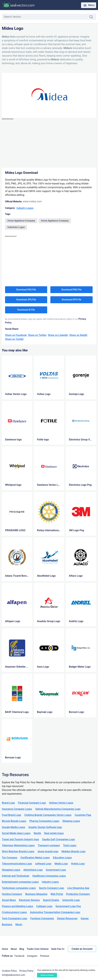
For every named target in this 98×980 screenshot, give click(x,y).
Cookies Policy (9, 971)
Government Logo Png (68, 906)
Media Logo (61, 864)
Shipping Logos (71, 821)
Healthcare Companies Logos (49, 876)
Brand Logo (8, 803)
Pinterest (45, 956)
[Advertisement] (49, 143)
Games (85, 918)
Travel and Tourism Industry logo (20, 839)
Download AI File (26, 310)
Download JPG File (26, 300)
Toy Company (10, 858)
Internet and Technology (16, 876)
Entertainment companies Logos (20, 882)
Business (7, 924)
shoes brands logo (48, 851)
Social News (9, 900)
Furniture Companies (42, 918)
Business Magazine (36, 894)
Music (19, 924)
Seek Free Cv (58, 949)
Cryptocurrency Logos (14, 912)
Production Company (78, 894)
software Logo (43, 864)
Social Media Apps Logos (16, 833)
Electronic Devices (29, 900)
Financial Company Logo (32, 803)
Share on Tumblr (14, 339)
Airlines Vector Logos (61, 803)
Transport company (49, 845)
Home (5, 949)
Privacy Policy (27, 971)
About (14, 949)
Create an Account (82, 949)
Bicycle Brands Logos (14, 821)
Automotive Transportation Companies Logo (55, 912)
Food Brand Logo (12, 815)
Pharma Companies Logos (44, 821)
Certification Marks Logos (35, 858)
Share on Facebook (16, 335)
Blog (22, 949)
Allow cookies (47, 975)
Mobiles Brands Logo (74, 851)
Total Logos (70, 845)
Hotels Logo (78, 864)
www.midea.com (32, 201)
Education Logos (62, 858)
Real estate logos (54, 833)
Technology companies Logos (19, 888)
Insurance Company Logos (17, 809)
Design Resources (67, 918)
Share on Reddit (78, 335)
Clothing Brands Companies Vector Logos (48, 815)
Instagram (32, 956)
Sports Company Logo (52, 888)
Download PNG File (72, 290)
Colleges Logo (44, 906)
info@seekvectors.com (14, 975)
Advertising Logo (33, 870)
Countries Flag (83, 815)
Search (93, 17)
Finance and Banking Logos (17, 906)
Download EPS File (71, 300)
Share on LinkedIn (58, 335)
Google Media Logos (14, 827)
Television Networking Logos (18, 845)
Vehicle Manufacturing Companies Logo (58, 809)
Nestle (37, 833)
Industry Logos (25, 208)
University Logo (71, 900)
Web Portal (57, 894)
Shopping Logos (11, 870)
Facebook (20, 956)
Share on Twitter (37, 335)
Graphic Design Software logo (45, 827)
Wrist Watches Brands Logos (18, 851)
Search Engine (51, 900)
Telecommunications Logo (17, 864)
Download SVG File (26, 290)
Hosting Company (12, 894)
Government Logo (56, 870)
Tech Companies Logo (15, 918)
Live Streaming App (78, 888)
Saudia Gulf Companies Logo (58, 839)
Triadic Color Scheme (38, 949)
